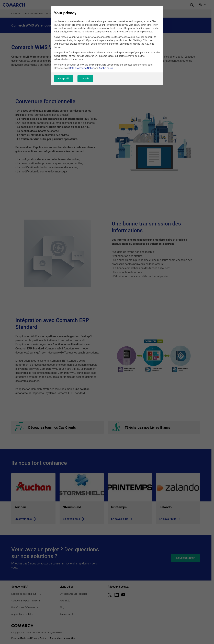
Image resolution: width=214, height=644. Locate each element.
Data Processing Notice (82, 68)
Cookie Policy (106, 68)
